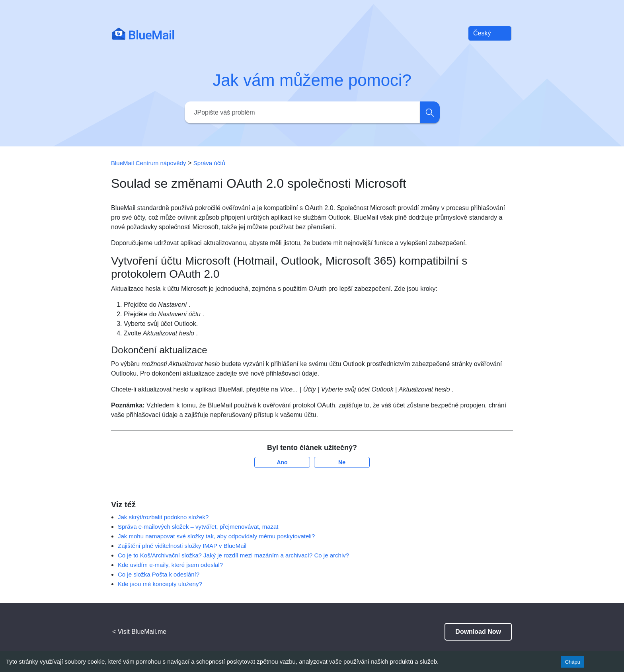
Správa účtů (209, 163)
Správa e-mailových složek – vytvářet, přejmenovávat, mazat (198, 527)
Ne (342, 462)
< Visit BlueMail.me (139, 632)
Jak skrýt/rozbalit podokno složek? (163, 517)
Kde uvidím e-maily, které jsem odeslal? (170, 565)
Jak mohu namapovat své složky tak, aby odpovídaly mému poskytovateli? (216, 536)
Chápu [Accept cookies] (573, 662)
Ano (282, 462)
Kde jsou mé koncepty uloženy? (160, 584)
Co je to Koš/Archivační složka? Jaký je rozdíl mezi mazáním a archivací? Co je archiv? (233, 555)
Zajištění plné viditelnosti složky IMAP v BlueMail (182, 546)
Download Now (478, 632)
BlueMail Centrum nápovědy (148, 163)
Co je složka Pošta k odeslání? (159, 574)
